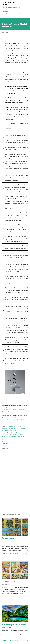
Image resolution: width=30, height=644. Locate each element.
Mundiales (5, 437)
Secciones (20, 14)
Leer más (25, 554)
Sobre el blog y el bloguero (8, 14)
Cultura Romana (8, 581)
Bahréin (11, 426)
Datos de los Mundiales (9, 428)
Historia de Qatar (7, 435)
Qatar (23, 437)
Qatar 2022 (5, 439)
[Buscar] (24, 3)
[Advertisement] (15, 499)
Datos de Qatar (20, 428)
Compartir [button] (5, 444)
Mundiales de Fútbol (15, 437)
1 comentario (14, 554)
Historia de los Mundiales (9, 433)
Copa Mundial (18, 426)
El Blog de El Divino (9, 4)
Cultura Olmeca (8, 538)
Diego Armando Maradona (9, 431)
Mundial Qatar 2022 (18, 435)
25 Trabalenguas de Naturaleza (14, 625)
